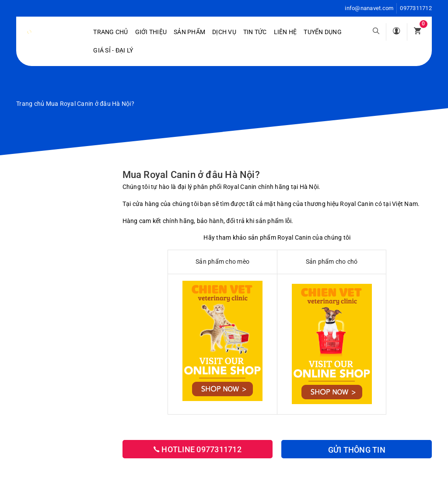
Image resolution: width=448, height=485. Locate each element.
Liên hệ (285, 32)
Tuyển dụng (323, 32)
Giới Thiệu (151, 32)
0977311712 (416, 8)
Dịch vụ (224, 32)
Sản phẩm (189, 32)
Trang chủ (110, 32)
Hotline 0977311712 (198, 449)
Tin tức (255, 32)
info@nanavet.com (369, 8)
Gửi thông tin (357, 450)
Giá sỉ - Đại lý (113, 50)
